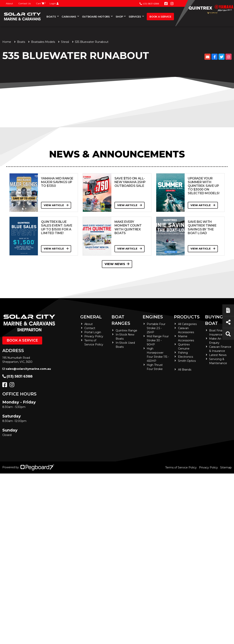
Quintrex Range (126, 330)
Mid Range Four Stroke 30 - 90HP (158, 340)
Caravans (69, 17)
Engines (153, 317)
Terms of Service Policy (181, 467)
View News (117, 264)
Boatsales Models (43, 42)
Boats (51, 17)
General (91, 317)
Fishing (183, 353)
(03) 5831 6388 (149, 4)
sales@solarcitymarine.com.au (27, 369)
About (9, 3)
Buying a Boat (216, 320)
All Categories (187, 324)
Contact (90, 328)
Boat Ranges (121, 320)
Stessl (65, 42)
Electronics (186, 357)
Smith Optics (187, 361)
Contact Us (24, 3)
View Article (56, 205)
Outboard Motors (96, 17)
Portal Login (93, 332)
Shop (119, 17)
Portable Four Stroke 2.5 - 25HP (156, 328)
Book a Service (160, 17)
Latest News (218, 355)
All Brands (185, 370)
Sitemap (226, 467)
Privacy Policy (94, 336)
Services (135, 17)
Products (187, 317)
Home (7, 42)
